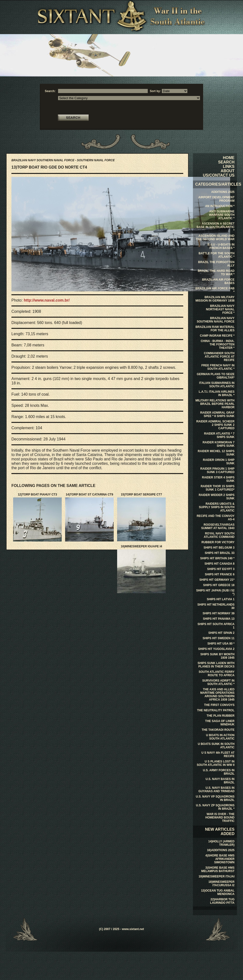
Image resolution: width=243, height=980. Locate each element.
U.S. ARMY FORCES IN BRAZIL (219, 772)
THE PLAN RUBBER (221, 716)
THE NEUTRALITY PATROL (216, 710)
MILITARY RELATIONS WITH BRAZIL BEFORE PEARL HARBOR (215, 404)
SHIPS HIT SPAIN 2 (221, 633)
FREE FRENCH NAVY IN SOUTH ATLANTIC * (218, 367)
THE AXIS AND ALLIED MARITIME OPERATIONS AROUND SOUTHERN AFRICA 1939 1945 (217, 695)
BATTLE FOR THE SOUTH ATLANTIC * (217, 255)
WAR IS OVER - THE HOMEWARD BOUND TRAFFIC (220, 818)
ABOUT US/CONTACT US (219, 173)
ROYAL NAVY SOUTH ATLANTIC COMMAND (219, 535)
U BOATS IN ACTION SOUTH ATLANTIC (220, 737)
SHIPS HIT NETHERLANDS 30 (216, 606)
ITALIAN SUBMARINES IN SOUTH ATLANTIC (217, 385)
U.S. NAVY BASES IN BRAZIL (220, 781)
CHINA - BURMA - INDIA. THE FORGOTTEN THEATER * (218, 344)
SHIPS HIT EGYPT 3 (221, 569)
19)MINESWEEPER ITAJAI (217, 876)
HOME (229, 158)
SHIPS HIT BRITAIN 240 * (217, 558)
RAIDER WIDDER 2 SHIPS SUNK (217, 497)
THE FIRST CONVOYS (219, 705)
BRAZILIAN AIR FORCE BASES (218, 281)
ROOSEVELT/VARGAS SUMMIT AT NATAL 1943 (218, 526)
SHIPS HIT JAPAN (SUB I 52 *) (215, 592)
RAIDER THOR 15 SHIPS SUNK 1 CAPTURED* (218, 488)
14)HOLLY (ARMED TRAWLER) (221, 843)
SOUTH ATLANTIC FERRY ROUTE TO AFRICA (217, 674)
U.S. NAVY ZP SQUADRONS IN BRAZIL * (215, 807)
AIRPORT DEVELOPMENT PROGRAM (216, 199)
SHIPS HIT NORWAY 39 (219, 613)
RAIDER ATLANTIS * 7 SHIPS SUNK (219, 435)
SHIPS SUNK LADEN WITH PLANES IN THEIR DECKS (216, 665)
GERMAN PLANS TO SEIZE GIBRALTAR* (216, 376)
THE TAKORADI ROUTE (218, 730)
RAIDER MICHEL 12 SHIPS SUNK (216, 453)
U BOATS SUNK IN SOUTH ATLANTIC (216, 746)
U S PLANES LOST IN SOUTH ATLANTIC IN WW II (216, 763)
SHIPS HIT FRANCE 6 (220, 574)
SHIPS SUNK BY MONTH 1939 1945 (217, 656)
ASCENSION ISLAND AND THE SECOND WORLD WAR (215, 238)
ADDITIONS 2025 (223, 192)
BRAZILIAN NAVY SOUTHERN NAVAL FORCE (216, 320)
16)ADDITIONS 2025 (221, 850)
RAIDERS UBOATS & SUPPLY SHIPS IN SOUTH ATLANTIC (217, 507)
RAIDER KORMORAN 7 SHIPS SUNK (219, 444)
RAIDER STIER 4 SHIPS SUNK (218, 479)
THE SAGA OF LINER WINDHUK (220, 723)
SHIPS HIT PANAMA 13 (219, 619)
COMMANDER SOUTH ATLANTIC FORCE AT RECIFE (219, 357)
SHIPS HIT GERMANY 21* (217, 580)
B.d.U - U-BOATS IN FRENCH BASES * (221, 246)
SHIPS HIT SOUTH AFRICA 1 (216, 626)
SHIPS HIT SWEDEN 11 (219, 638)
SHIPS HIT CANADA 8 (219, 564)
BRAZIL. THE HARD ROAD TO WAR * (216, 273)
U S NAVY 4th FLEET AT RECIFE (218, 754)
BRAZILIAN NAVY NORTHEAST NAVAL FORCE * (220, 309)
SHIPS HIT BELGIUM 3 (219, 548)
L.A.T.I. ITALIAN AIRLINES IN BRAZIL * (217, 393)
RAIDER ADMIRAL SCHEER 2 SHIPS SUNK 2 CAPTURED (215, 425)
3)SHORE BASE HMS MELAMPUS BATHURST (218, 869)
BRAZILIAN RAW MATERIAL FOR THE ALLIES (215, 329)
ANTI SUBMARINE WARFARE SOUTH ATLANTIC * (222, 215)
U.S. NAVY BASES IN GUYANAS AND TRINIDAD (217, 790)
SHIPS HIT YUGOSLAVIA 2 (216, 649)
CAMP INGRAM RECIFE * (217, 336)
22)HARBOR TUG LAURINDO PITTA (222, 901)
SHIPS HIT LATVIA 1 (221, 599)
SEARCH (226, 162)
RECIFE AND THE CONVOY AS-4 (216, 518)
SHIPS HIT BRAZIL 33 (220, 553)
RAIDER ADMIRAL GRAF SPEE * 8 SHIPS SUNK (217, 414)
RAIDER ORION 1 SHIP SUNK (219, 462)
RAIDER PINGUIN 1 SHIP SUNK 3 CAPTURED (217, 470)
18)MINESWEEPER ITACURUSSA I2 (221, 884)
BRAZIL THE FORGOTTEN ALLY (216, 264)
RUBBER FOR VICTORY (218, 542)
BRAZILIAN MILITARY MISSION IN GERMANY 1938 (215, 299)
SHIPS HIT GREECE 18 (219, 585)
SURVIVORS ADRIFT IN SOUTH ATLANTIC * (218, 682)
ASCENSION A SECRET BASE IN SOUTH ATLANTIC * (216, 227)
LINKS (229, 167)
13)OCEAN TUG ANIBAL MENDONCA (218, 892)
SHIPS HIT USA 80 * (221, 644)
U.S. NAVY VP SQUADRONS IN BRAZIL (215, 798)
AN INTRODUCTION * (220, 206)
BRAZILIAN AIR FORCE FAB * (215, 290)
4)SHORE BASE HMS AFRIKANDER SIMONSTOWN (220, 859)
